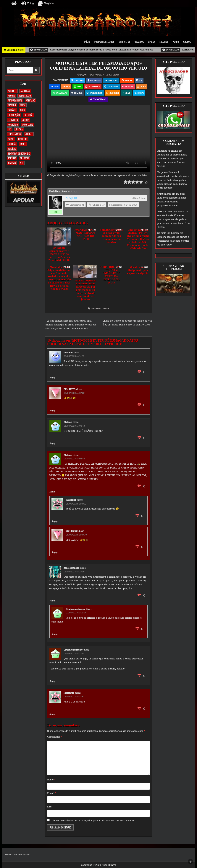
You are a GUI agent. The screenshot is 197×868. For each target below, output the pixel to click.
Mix (66, 87)
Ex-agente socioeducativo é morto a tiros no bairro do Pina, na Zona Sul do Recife (59, 254)
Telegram (111, 87)
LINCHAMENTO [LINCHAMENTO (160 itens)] (14, 134)
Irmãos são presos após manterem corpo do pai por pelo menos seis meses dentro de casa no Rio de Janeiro (85, 290)
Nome (51, 780)
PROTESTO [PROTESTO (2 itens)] (23, 139)
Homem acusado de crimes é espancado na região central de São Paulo (173, 241)
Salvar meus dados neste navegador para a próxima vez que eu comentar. (93, 820)
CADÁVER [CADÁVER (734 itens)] (12, 110)
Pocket (128, 87)
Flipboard (93, 87)
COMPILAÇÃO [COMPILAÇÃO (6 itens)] (14, 115)
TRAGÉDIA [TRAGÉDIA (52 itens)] (25, 158)
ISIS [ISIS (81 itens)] (10, 129)
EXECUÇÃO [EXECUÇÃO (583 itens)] (29, 115)
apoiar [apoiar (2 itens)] (11, 96)
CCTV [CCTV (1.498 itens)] (23, 110)
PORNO (176, 42)
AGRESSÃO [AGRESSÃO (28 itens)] (25, 91)
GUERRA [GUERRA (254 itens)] (26, 120)
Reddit (127, 80)
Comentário (55, 737)
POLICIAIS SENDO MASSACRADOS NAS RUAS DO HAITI (85, 235)
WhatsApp (60, 93)
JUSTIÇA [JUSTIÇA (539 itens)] (19, 129)
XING (127, 93)
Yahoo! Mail (98, 99)
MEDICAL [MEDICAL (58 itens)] (29, 134)
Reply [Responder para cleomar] (52, 377)
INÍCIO (87, 42)
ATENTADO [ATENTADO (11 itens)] (30, 100)
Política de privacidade (18, 855)
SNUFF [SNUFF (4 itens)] (23, 144)
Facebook (94, 80)
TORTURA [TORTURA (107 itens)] (12, 158)
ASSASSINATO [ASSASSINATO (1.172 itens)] (25, 96)
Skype (139, 93)
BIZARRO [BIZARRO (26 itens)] (12, 105)
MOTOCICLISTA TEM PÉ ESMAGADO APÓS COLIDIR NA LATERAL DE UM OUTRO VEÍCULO (98, 66)
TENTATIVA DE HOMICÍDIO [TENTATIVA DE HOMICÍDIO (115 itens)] (19, 153)
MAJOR (84, 75)
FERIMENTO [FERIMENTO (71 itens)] (13, 120)
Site (49, 807)
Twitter (77, 80)
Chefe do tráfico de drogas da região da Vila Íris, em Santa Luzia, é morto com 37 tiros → (127, 323)
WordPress (94, 93)
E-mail (52, 793)
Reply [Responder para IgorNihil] (54, 521)
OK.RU (142, 87)
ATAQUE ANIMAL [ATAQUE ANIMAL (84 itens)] (15, 100)
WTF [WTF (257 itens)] (22, 163)
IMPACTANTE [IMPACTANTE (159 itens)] (27, 125)
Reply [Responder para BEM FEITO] (52, 410)
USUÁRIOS (139, 42)
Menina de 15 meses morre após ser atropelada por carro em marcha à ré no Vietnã (172, 161)
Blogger (113, 93)
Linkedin (111, 80)
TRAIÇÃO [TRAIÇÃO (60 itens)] (12, 163)
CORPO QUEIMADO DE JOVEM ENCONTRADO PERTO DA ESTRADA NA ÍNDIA (112, 275)
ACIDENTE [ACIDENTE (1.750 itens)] (12, 91)
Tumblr (77, 93)
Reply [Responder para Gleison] (52, 443)
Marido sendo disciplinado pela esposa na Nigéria (138, 270)
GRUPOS (187, 42)
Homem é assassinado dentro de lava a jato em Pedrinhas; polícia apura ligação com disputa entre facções (173, 180)
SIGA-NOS (164, 42)
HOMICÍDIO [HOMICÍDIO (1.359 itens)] (13, 125)
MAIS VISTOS (124, 42)
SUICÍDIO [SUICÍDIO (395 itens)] (12, 149)
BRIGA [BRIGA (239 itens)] (23, 105)
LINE (78, 87)
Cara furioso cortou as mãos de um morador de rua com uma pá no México (112, 236)
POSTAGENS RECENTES (104, 42)
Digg (55, 87)
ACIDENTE (104, 308)
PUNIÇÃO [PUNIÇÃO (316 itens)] (12, 144)
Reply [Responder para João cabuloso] (52, 601)
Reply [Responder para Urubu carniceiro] (54, 634)
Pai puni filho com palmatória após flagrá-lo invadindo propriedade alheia (172, 200)
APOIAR (152, 42)
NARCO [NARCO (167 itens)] (11, 139)
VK (139, 80)
